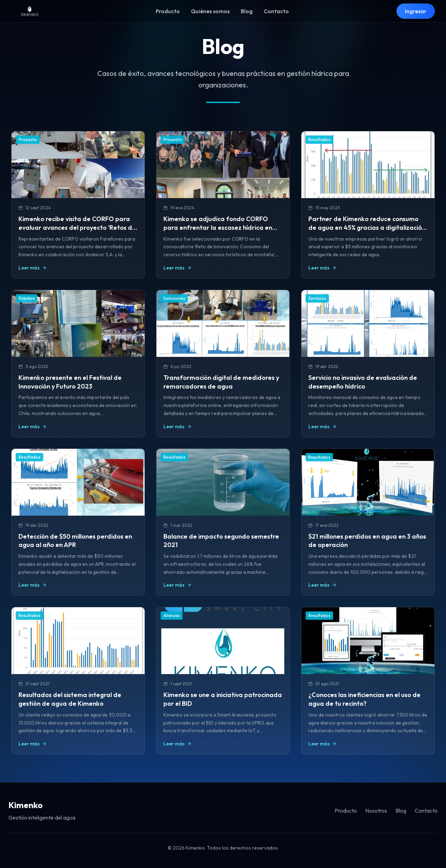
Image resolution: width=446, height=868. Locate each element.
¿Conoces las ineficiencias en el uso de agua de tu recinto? (364, 699)
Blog (247, 11)
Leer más (33, 268)
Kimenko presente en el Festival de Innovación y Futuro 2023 (70, 382)
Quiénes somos (210, 11)
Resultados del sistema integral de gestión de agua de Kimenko (70, 699)
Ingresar (416, 11)
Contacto (276, 11)
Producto (168, 11)
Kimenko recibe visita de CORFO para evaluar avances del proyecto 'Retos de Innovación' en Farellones (77, 228)
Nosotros (376, 811)
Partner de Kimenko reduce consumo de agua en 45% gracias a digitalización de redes (367, 228)
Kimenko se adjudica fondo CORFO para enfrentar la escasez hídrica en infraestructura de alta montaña (218, 228)
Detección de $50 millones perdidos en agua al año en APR (75, 541)
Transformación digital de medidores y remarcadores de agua (221, 382)
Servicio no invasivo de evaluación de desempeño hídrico (363, 382)
